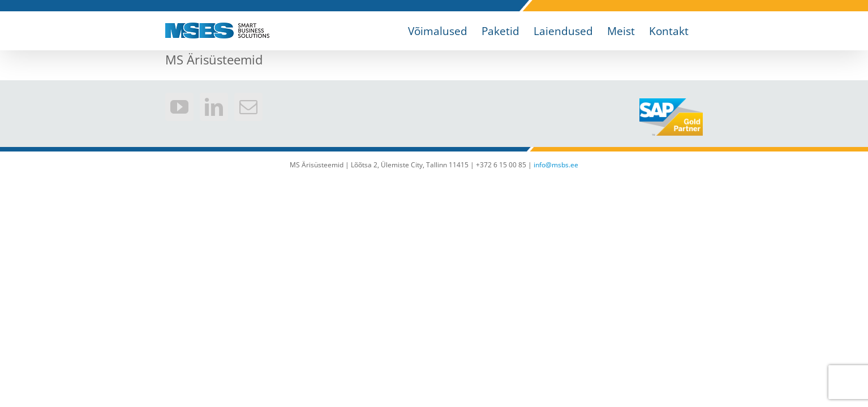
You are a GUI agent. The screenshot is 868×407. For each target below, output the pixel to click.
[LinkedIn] (214, 107)
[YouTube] (179, 107)
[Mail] (248, 107)
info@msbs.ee (556, 165)
